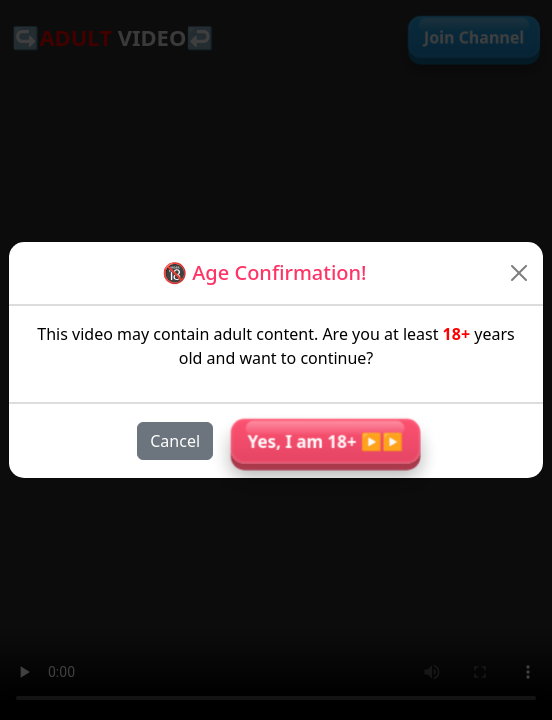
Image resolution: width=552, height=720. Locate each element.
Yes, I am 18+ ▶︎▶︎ (325, 440)
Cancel (175, 441)
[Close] (519, 273)
